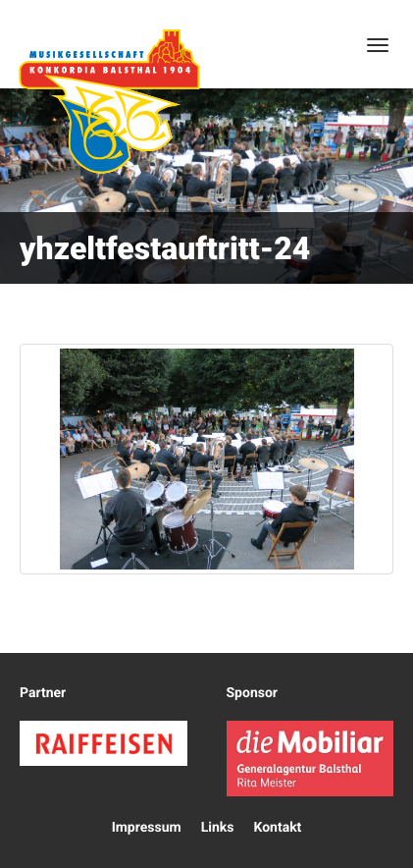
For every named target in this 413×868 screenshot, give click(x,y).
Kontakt (277, 828)
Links (218, 828)
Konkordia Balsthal (109, 101)
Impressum (147, 828)
